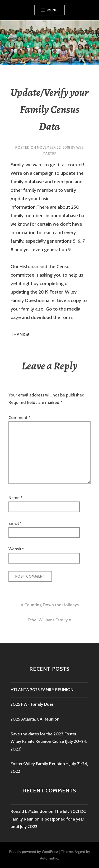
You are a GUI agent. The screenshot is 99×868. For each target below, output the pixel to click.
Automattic (49, 858)
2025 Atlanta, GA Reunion (35, 719)
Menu (53, 10)
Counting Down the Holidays (51, 605)
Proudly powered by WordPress (34, 852)
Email (15, 523)
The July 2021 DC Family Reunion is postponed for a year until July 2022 (48, 819)
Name (15, 498)
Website (16, 549)
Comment (19, 418)
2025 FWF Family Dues (32, 704)
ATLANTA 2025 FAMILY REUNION (42, 690)
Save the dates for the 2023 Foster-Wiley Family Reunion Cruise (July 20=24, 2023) (49, 741)
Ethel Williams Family (48, 620)
